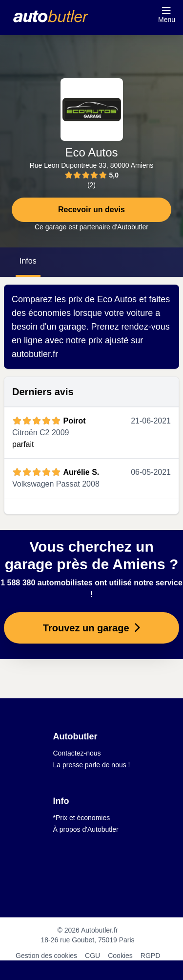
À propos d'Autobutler (86, 829)
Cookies (120, 956)
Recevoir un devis (91, 210)
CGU (92, 956)
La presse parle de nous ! (92, 765)
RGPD (150, 956)
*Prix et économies (82, 818)
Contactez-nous (77, 753)
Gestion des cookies (46, 956)
